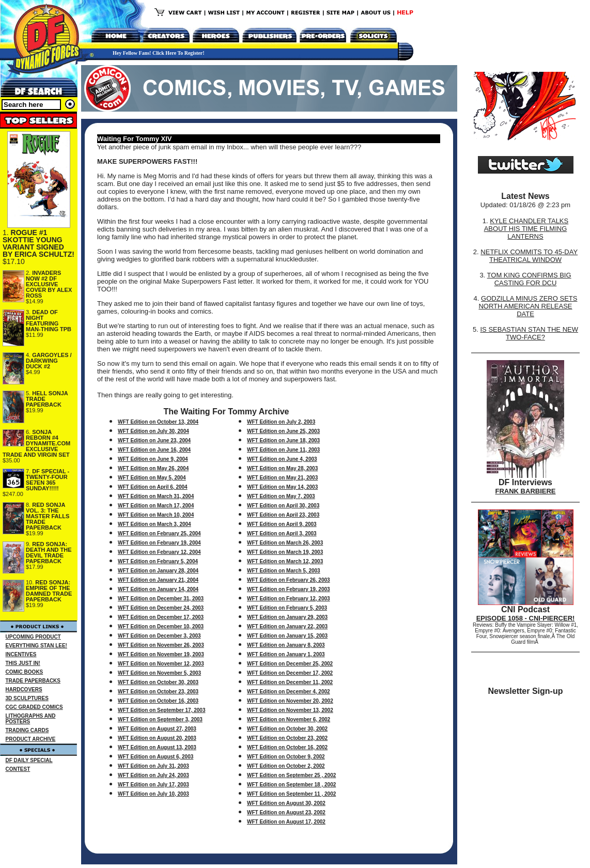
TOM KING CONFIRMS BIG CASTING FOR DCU (529, 279)
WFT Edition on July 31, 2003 (153, 766)
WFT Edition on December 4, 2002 (289, 692)
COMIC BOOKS (25, 672)
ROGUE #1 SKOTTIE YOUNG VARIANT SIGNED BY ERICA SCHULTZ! (38, 243)
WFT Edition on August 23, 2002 (286, 812)
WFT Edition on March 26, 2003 (285, 543)
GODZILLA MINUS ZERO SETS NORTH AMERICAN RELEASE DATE (528, 306)
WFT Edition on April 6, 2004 (153, 487)
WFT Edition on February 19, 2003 (289, 589)
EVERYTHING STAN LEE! (36, 646)
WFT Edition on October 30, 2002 (287, 729)
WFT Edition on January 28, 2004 (158, 571)
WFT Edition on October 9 (279, 757)
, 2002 (318, 757)
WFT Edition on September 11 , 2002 (291, 794)
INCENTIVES (21, 654)
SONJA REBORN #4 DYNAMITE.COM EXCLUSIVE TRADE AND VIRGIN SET (36, 443)
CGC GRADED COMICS (34, 707)
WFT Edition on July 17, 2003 (153, 785)
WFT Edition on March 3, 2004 (154, 524)
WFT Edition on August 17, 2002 (286, 822)
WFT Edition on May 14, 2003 (282, 487)
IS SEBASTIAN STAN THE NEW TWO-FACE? (529, 333)
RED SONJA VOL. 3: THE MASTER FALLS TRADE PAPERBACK (48, 516)
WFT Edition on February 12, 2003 (289, 599)
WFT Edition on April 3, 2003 (282, 533)
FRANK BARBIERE (526, 491)
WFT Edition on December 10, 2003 (161, 626)
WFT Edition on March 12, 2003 (285, 561)
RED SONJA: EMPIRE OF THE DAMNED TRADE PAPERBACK (49, 591)
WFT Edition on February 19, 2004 (159, 543)
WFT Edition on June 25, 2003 (283, 431)
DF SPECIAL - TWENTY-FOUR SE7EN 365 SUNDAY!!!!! (48, 480)
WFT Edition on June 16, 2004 (154, 450)
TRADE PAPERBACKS (33, 681)
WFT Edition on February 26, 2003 (289, 580)
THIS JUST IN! (23, 663)
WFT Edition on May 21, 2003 (282, 478)
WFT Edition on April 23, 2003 (283, 515)
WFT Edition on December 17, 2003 (161, 617)
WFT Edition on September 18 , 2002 (291, 785)
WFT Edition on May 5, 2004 (152, 478)
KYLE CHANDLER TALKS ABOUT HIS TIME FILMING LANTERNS (526, 229)
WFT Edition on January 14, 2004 (158, 589)
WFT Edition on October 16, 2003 (158, 701)
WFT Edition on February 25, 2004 (159, 533)
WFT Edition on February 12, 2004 (159, 552)
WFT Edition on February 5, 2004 (158, 561)
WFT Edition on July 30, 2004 (153, 431)
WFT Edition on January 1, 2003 (286, 654)
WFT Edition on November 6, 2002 (289, 719)
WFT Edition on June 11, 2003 (283, 450)
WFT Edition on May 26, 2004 (153, 468)
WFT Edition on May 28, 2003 (282, 468)
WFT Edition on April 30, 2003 (283, 506)
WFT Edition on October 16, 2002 (287, 747)
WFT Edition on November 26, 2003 (161, 645)
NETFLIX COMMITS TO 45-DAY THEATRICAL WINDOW (529, 256)
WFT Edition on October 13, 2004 (158, 422)
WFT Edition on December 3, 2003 (159, 636)
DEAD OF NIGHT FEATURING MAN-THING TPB (49, 321)
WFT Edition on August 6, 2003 (156, 757)
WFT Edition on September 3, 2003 (160, 719)
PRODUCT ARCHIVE (31, 739)
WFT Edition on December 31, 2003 (161, 599)
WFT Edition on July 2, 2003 (281, 422)
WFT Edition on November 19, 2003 (161, 654)
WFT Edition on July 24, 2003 (153, 775)
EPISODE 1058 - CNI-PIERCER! (526, 618)
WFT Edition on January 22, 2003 (287, 626)
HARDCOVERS (24, 689)
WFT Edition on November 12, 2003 (161, 664)
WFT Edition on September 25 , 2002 (291, 775)
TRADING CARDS (27, 730)
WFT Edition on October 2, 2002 (286, 766)
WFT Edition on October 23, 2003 (158, 692)
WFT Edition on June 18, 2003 (283, 440)
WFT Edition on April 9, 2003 (282, 524)
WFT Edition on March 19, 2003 (285, 552)
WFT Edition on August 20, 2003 (157, 738)
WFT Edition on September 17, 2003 (161, 710)
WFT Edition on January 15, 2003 (287, 636)
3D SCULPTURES (27, 698)
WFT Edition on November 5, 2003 (159, 673)
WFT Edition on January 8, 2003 (286, 645)
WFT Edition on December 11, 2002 (290, 682)
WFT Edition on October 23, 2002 (287, 738)
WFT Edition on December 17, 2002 (290, 673)
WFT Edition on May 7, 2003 (281, 496)
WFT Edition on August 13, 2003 (157, 747)
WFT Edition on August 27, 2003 (157, 729)
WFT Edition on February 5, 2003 (287, 608)
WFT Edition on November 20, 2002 (290, 701)
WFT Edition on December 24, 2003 (161, 608)
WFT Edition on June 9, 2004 (153, 459)
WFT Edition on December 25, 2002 (290, 664)
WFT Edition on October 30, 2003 (158, 682)
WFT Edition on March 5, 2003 (284, 571)
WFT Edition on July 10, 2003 (153, 794)
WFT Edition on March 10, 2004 (156, 515)
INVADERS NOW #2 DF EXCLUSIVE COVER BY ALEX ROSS (49, 284)
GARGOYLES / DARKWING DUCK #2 (49, 361)
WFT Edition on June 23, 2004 (154, 440)
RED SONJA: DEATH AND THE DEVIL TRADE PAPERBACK (49, 553)
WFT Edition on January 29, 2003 (287, 617)
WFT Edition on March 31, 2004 (156, 496)
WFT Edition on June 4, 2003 (282, 459)
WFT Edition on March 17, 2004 (156, 506)
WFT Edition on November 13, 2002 (290, 710)
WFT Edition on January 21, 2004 (158, 580)
